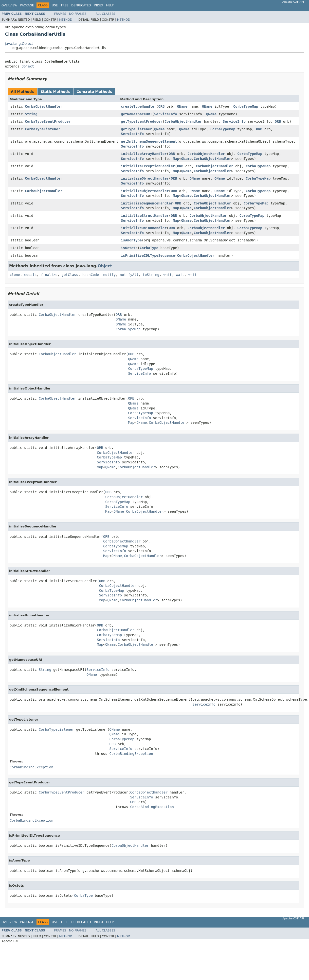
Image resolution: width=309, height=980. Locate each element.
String (31, 114)
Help (110, 5)
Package (27, 5)
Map (176, 159)
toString (151, 275)
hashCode (91, 275)
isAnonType (131, 240)
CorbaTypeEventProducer (48, 121)
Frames (60, 14)
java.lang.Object (19, 44)
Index (99, 5)
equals (30, 275)
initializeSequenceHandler (147, 203)
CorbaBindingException (131, 754)
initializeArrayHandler (144, 154)
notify (109, 275)
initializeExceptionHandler (148, 166)
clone (15, 275)
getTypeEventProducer (142, 121)
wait (168, 275)
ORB (161, 106)
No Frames (78, 14)
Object (28, 66)
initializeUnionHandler (144, 228)
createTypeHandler (138, 106)
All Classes (105, 14)
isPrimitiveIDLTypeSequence (148, 255)
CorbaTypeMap (246, 106)
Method (66, 20)
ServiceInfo (166, 114)
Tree (64, 5)
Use (55, 5)
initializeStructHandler (145, 216)
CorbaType (149, 248)
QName (182, 106)
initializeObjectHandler (145, 178)
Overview (9, 5)
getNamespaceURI (136, 114)
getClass (70, 275)
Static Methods (55, 92)
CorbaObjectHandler (44, 106)
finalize (49, 275)
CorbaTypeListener (43, 129)
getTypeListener (136, 129)
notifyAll (129, 275)
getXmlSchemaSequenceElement (149, 141)
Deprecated (81, 5)
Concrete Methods (94, 92)
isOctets (129, 248)
